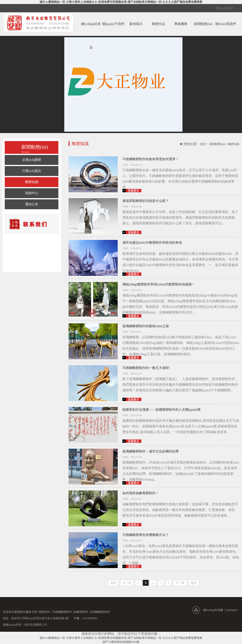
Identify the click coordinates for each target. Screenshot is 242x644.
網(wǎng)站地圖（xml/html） (221, 610)
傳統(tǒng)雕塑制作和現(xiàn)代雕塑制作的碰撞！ (159, 284)
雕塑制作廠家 (23, 612)
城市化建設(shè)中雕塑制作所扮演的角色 (152, 243)
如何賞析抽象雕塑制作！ (141, 493)
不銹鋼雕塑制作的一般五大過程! (146, 368)
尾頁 (194, 583)
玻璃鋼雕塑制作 (100, 612)
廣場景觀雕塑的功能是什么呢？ (146, 201)
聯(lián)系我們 (225, 8)
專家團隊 (181, 24)
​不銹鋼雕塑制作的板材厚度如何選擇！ (151, 159)
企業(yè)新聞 (32, 160)
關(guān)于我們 (113, 24)
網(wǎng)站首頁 (91, 36)
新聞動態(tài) (203, 24)
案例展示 (136, 24)
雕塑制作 (44, 612)
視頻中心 (32, 193)
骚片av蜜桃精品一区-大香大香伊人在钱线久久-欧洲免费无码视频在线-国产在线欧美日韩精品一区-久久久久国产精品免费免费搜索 (121, 2)
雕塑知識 (32, 182)
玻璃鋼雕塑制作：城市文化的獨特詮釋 (151, 451)
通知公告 (32, 204)
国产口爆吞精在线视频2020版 (121, 642)
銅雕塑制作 (81, 612)
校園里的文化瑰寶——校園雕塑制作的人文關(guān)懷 (162, 410)
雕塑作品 (158, 24)
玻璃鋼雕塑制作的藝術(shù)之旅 (146, 326)
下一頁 (180, 583)
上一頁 (127, 583)
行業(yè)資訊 (32, 171)
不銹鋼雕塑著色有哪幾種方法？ (146, 535)
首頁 (203, 144)
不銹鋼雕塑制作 (62, 612)
